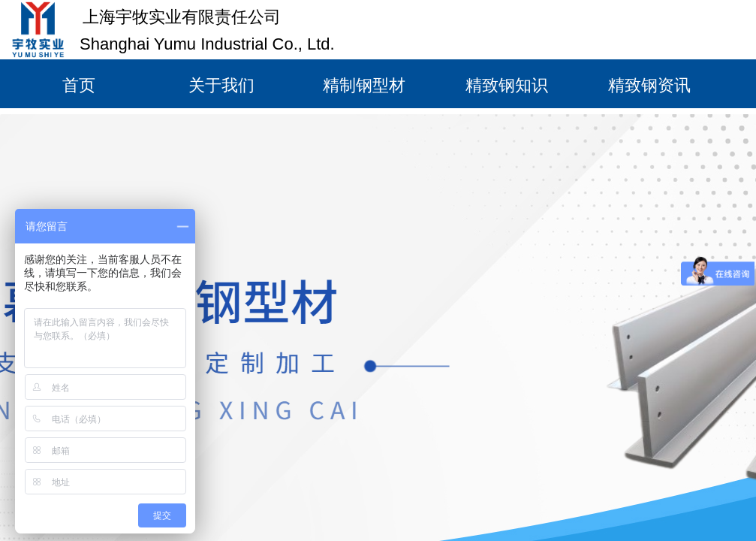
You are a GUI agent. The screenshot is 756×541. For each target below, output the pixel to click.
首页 (79, 85)
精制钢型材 (364, 85)
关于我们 (221, 85)
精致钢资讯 (649, 85)
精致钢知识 (507, 85)
